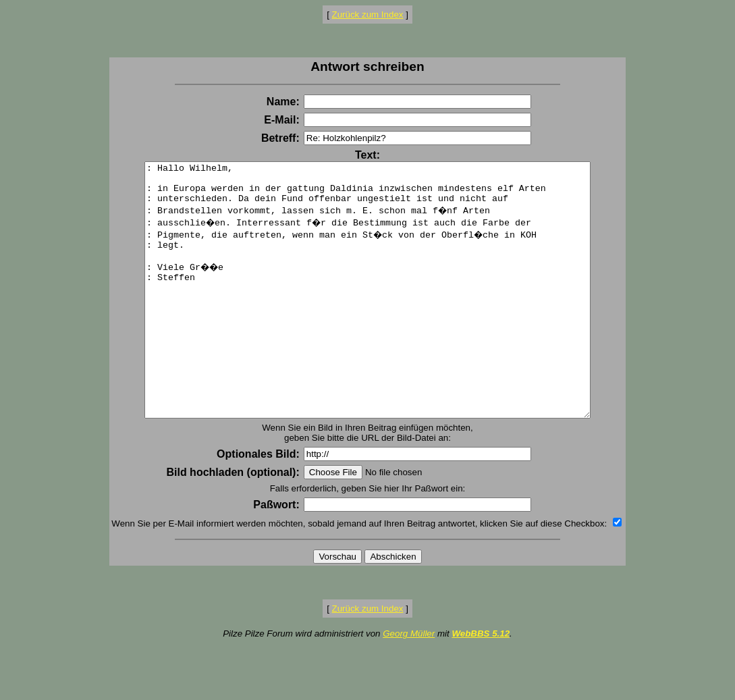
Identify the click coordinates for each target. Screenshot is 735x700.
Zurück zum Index (368, 15)
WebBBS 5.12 (481, 684)
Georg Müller (409, 684)
